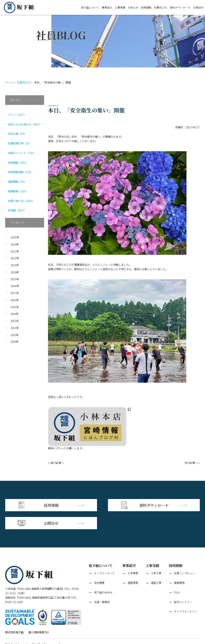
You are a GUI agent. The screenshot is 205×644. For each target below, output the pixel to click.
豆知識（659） (17, 210)
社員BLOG (161, 7)
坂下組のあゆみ (103, 574)
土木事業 (133, 555)
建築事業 (133, 564)
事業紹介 (107, 7)
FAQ (177, 574)
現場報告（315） (18, 191)
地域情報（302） (18, 163)
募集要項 (179, 564)
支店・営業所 (102, 583)
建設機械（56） (17, 182)
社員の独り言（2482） (21, 201)
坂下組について (90, 7)
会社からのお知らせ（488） (25, 124)
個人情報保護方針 (39, 614)
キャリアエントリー (186, 593)
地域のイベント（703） (22, 153)
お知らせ (133, 7)
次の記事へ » (192, 463)
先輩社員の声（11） (20, 143)
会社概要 (99, 564)
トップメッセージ (104, 555)
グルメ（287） (17, 115)
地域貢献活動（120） (20, 172)
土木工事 (156, 555)
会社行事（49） (17, 134)
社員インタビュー (184, 555)
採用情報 (146, 7)
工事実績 (120, 7)
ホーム (9, 82)
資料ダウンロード (180, 7)
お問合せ (198, 7)
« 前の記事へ (56, 463)
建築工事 (156, 564)
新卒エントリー (183, 583)
